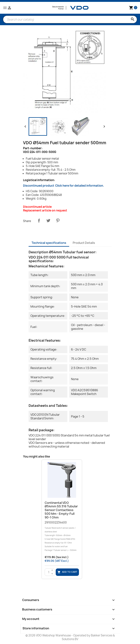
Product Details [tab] (84, 243)
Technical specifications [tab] (49, 243)
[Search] (70, 19)
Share (39, 221)
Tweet (48, 221)
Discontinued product (64, 186)
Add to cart (67, 572)
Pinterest (58, 221)
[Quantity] (49, 572)
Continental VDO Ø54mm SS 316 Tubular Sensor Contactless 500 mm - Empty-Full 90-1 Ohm (61, 510)
